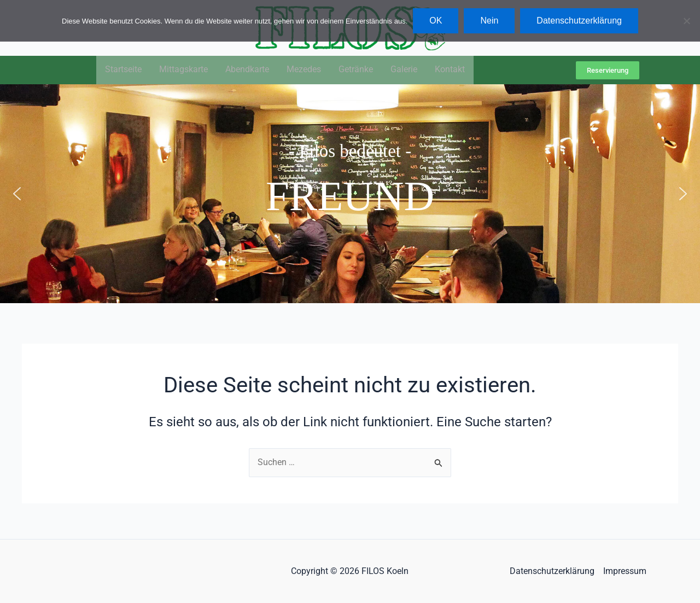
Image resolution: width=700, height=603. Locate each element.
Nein (489, 21)
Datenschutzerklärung (552, 571)
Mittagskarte (183, 70)
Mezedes (304, 70)
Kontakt (450, 70)
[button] (17, 194)
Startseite (123, 70)
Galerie (404, 70)
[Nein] (686, 21)
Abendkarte (247, 70)
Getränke (356, 70)
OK (436, 21)
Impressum (625, 571)
